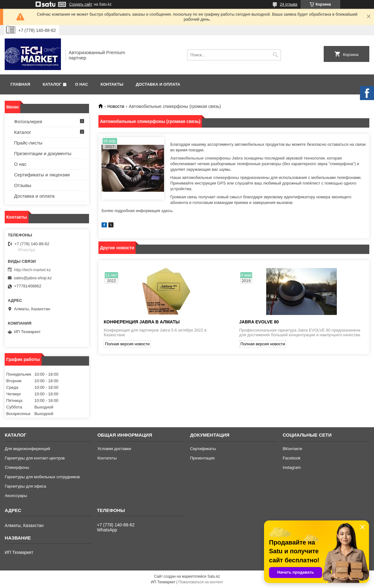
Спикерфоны (17, 467)
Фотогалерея (28, 122)
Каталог (52, 84)
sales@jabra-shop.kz (33, 278)
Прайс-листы (28, 143)
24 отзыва (289, 4)
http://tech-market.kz (32, 270)
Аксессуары (16, 496)
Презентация (202, 458)
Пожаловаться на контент (201, 582)
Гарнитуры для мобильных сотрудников (42, 477)
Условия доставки (114, 449)
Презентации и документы (43, 153)
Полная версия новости (127, 344)
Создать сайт (81, 4)
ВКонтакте (293, 449)
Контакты (112, 84)
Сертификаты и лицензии (42, 175)
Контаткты (107, 458)
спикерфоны (226, 177)
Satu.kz (214, 576)
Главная (20, 84)
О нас (82, 84)
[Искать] (275, 55)
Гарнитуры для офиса (25, 486)
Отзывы (23, 185)
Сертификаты (203, 449)
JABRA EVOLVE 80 (259, 322)
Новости (116, 106)
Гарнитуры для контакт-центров (35, 458)
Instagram (292, 467)
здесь (167, 211)
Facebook (292, 458)
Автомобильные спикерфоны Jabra (207, 158)
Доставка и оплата (158, 84)
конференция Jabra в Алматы (142, 322)
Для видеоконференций (27, 449)
